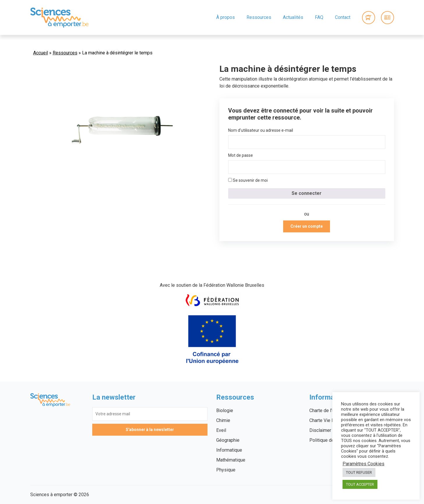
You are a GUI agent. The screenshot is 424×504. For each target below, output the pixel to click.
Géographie (228, 440)
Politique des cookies (332, 440)
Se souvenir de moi (248, 180)
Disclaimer (320, 430)
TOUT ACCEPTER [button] (360, 484)
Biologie (225, 410)
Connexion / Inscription (387, 18)
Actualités (293, 17)
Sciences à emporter (59, 17)
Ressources (259, 17)
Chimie (223, 420)
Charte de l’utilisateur (331, 410)
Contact (343, 17)
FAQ (319, 17)
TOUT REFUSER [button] (359, 472)
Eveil (221, 430)
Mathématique (231, 460)
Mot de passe (241, 155)
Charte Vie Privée (327, 420)
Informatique (229, 450)
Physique (226, 470)
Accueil (41, 53)
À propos (226, 17)
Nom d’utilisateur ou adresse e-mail (261, 130)
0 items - (369, 18)
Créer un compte (307, 226)
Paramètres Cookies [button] (363, 464)
